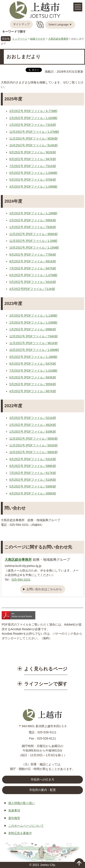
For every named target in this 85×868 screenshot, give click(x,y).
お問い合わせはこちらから (44, 589)
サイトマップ (21, 24)
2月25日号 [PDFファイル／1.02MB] (33, 118)
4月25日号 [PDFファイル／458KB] (33, 493)
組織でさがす (38, 39)
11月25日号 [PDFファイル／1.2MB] (33, 241)
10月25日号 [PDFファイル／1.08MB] (34, 350)
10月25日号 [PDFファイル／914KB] (33, 145)
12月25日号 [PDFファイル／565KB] (33, 439)
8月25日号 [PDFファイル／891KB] (33, 261)
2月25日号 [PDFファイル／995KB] (33, 220)
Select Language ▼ (60, 25)
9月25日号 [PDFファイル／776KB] (33, 255)
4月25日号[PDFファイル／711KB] (32, 289)
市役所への (42, 780)
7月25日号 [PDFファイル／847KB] (33, 268)
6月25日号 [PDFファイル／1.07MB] (33, 275)
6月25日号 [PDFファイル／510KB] (33, 480)
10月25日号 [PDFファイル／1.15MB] (34, 248)
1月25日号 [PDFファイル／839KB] (33, 432)
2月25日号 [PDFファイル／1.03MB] (33, 323)
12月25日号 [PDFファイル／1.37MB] (34, 132)
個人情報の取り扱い (22, 803)
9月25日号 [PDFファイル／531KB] (33, 459)
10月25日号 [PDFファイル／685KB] (33, 452)
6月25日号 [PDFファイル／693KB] (33, 377)
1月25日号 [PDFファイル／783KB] (33, 227)
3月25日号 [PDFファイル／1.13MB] (33, 316)
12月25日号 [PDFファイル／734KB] (33, 336)
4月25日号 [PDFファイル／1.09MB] (33, 187)
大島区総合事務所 (58, 39)
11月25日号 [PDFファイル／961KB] (33, 343)
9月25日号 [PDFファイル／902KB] (33, 152)
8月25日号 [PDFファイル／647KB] (33, 364)
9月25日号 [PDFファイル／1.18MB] (33, 357)
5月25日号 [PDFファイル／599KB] (33, 486)
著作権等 (14, 818)
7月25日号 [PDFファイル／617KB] (33, 473)
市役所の (42, 790)
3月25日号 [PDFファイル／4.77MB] (33, 111)
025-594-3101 (21, 580)
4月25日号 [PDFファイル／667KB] (33, 391)
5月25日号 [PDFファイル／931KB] (33, 282)
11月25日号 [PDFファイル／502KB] (33, 445)
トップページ (20, 39)
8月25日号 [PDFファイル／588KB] (33, 466)
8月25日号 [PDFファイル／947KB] (33, 159)
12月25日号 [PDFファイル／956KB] (33, 234)
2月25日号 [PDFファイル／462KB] (33, 425)
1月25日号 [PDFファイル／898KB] (33, 329)
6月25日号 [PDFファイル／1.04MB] (33, 173)
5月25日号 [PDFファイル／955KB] (33, 384)
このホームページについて (26, 826)
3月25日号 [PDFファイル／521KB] (33, 418)
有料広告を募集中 (20, 833)
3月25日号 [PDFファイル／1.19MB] (33, 213)
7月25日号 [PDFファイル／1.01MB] (33, 371)
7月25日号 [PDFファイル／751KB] (33, 166)
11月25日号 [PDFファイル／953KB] (33, 138)
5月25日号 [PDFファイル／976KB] (33, 180)
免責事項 (14, 810)
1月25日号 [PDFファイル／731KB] (33, 125)
